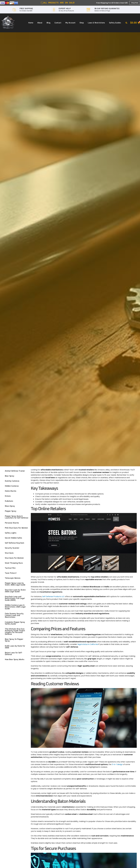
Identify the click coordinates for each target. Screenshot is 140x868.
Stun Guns (9, 553)
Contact (58, 23)
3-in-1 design (117, 764)
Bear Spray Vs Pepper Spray (14, 640)
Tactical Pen (10, 568)
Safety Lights (11, 533)
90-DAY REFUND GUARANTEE (107, 9)
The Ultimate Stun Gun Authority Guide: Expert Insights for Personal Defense (15, 632)
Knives (8, 496)
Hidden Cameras (12, 486)
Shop (82, 23)
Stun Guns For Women (14, 558)
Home (31, 23)
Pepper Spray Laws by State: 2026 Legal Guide (15, 584)
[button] (126, 23)
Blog (48, 23)
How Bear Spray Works (15, 660)
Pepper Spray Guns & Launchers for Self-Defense (17, 517)
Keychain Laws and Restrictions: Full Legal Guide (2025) (15, 598)
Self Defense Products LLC (53, 597)
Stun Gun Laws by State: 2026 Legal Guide (15, 591)
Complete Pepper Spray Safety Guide (15, 623)
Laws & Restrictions (96, 23)
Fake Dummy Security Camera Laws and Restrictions (14, 615)
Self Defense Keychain (15, 543)
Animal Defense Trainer (15, 471)
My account (70, 23)
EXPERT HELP (65, 9)
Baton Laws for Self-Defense (14, 654)
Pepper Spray (11, 511)
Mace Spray (10, 506)
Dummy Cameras (12, 481)
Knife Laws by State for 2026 (15, 647)
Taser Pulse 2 (11, 573)
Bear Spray (10, 476)
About (40, 23)
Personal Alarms (12, 523)
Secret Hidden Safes (13, 538)
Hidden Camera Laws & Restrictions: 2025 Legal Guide (15, 607)
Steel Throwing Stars (14, 563)
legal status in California (88, 644)
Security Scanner (12, 548)
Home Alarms (11, 491)
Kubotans (9, 501)
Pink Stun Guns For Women (16, 528)
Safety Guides (115, 23)
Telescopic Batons (13, 578)
